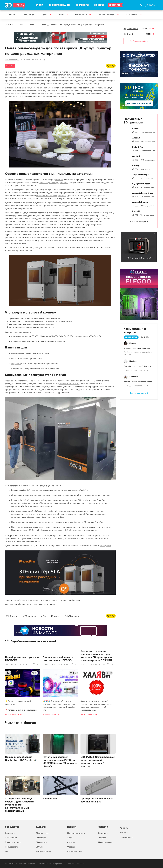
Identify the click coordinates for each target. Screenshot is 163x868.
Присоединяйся (139, 41)
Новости (12, 15)
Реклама (19, 40)
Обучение (16, 364)
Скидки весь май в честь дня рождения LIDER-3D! (58, 659)
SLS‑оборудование (73, 530)
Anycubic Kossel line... (142, 193)
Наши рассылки (106, 842)
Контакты (124, 828)
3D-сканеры (42, 842)
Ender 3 (136, 129)
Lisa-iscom (134, 361)
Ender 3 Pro (138, 147)
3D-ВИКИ (99, 5)
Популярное (28, 15)
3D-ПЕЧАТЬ (115, 5)
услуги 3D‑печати (35, 88)
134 (112, 664)
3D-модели (41, 838)
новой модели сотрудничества (54, 183)
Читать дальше (12, 715)
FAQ (7, 851)
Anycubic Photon (140, 202)
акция (56, 616)
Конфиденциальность (76, 864)
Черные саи (50, 799)
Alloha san (134, 377)
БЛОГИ (39, 5)
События (71, 842)
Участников (132, 29)
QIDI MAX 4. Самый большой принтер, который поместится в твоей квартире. (98, 762)
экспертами (105, 546)
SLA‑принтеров (34, 490)
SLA (28, 72)
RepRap (136, 165)
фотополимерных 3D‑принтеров (51, 196)
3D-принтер (30, 616)
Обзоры (71, 847)
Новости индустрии (76, 833)
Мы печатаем (134, 15)
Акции (63, 15)
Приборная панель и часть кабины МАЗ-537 (97, 800)
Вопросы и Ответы (108, 15)
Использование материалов (51, 864)
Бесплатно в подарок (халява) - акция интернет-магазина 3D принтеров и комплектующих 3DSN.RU (96, 656)
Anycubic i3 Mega (140, 175)
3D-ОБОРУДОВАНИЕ (59, 5)
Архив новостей (75, 851)
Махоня (133, 343)
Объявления (83, 15)
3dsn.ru (83, 664)
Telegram (102, 838)
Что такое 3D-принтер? (141, 258)
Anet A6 (136, 156)
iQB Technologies (12, 60)
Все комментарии (138, 393)
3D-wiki (40, 847)
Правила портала (13, 842)
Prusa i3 (136, 211)
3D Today (9, 25)
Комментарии (131, 337)
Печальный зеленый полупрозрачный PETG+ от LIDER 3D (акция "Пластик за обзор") (60, 762)
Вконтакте (103, 833)
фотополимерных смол (69, 384)
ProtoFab (59, 180)
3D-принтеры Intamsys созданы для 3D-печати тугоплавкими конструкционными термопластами (19, 805)
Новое (46, 15)
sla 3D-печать (72, 616)
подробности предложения (26, 600)
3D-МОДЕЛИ (82, 5)
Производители (43, 851)
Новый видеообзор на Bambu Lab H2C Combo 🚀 (21, 759)
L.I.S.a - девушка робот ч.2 (135, 370)
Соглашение (11, 838)
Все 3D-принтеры (138, 221)
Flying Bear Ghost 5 (141, 184)
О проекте (10, 833)
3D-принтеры (42, 833)
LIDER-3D (9, 664)
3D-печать (13, 616)
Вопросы (145, 337)
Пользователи (12, 847)
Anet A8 (136, 138)
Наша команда (126, 837)
